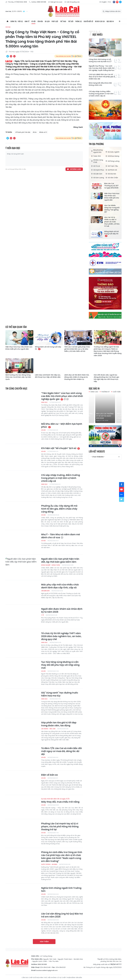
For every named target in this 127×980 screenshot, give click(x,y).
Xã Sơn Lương (97, 178)
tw (122, 499)
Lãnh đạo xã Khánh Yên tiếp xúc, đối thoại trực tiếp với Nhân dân (48, 376)
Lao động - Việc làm (48, 729)
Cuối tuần (117, 392)
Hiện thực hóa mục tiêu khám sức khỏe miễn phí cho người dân (112, 197)
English (104, 2)
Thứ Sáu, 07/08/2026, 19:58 (16, 2)
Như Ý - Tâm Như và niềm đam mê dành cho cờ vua (61, 536)
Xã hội (33, 21)
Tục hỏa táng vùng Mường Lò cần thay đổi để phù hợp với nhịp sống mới (60, 665)
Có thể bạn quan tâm (16, 327)
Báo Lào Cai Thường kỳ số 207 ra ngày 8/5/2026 (111, 186)
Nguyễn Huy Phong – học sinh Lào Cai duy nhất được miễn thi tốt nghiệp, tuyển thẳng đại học (102, 68)
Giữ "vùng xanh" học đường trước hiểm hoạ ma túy (60, 694)
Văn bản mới (45, 591)
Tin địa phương (96, 144)
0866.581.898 (42, 964)
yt (117, 2)
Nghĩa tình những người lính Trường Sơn (61, 890)
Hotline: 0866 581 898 (37, 2)
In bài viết (11, 56)
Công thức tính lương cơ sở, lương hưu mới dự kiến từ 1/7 (100, 60)
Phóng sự (78, 21)
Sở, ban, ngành (112, 152)
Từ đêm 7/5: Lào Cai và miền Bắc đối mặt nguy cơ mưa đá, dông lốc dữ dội (61, 751)
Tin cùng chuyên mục (16, 388)
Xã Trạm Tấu (112, 166)
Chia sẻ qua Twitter (8, 56)
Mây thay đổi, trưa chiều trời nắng (62, 801)
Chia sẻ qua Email (14, 56)
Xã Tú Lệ (95, 166)
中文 (109, 2)
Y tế (42, 615)
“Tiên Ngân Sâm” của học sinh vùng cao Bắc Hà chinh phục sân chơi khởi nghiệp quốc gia (62, 396)
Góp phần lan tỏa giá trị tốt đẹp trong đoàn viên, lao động (59, 724)
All (120, 21)
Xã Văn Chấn (112, 178)
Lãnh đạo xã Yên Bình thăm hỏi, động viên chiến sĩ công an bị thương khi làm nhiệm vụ (77, 377)
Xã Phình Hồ (111, 170)
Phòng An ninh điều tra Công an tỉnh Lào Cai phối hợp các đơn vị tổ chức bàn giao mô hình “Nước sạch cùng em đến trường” (62, 857)
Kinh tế (27, 21)
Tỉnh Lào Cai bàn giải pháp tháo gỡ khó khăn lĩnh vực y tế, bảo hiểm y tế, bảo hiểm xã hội (77, 349)
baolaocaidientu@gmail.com (47, 970)
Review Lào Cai (100, 21)
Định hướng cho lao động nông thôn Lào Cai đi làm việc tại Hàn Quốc (18, 377)
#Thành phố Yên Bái (23, 132)
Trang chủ (7, 21)
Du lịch (47, 21)
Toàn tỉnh (96, 156)
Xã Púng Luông (112, 161)
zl (120, 2)
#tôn (35, 132)
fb (114, 2)
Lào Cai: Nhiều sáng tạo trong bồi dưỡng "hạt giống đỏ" (112, 209)
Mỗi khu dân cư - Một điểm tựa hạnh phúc (62, 425)
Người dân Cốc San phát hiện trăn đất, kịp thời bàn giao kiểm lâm (60, 560)
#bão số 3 (43, 132)
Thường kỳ (105, 392)
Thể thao (63, 21)
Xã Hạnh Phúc (97, 170)
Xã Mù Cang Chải (97, 161)
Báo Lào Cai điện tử (63, 11)
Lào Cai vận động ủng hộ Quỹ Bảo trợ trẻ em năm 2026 (62, 915)
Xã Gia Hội (111, 174)
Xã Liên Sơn (96, 174)
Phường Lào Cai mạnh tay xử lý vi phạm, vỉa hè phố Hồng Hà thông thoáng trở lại (60, 827)
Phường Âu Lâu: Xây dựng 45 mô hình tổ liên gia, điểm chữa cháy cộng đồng (59, 509)
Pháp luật (55, 21)
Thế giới (71, 21)
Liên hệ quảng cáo (72, 2)
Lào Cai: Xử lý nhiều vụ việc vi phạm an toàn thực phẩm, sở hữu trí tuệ (112, 222)
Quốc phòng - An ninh (49, 864)
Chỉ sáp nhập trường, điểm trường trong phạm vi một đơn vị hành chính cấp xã (101, 94)
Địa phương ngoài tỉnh (97, 151)
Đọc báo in (110, 21)
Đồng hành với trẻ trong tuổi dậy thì (111, 234)
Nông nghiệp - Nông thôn (51, 565)
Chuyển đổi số (88, 21)
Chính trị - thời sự (17, 21)
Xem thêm (44, 942)
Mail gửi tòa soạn (55, 2)
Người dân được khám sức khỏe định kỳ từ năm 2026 (62, 610)
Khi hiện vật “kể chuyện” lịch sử (61, 448)
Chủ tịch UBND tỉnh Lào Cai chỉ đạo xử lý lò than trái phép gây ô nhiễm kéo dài (102, 77)
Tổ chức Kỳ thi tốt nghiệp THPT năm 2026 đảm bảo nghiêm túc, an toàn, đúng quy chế (61, 636)
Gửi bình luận (75, 169)
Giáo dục (44, 402)
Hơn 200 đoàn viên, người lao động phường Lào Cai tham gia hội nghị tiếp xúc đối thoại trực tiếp (106, 378)
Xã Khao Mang (112, 156)
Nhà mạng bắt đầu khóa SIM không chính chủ (100, 84)
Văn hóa (40, 21)
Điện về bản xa (49, 775)
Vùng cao (94, 392)
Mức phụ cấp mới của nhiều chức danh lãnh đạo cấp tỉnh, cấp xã (60, 586)
